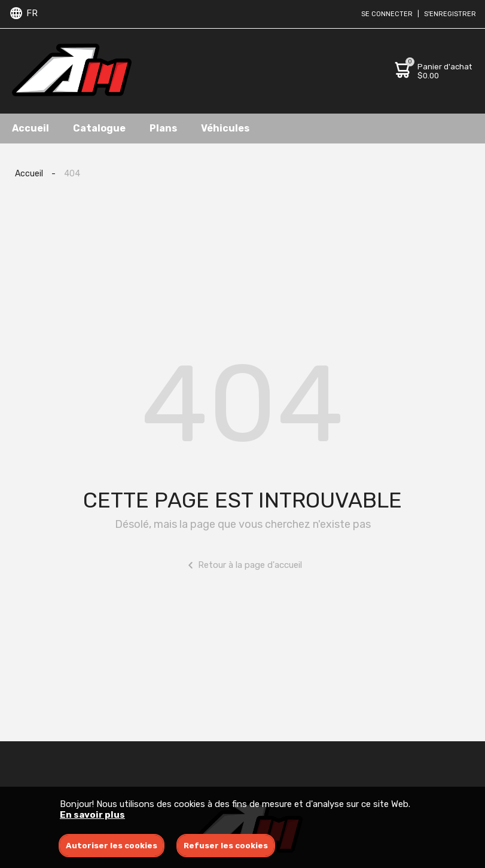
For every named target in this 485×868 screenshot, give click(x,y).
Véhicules (225, 128)
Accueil (30, 128)
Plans (163, 128)
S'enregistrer (450, 14)
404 (72, 174)
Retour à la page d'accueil (242, 565)
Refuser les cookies (226, 846)
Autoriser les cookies (112, 846)
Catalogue (99, 128)
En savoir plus (92, 815)
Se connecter (387, 14)
